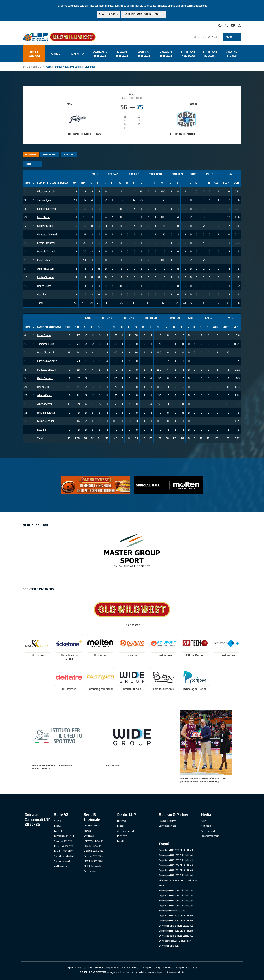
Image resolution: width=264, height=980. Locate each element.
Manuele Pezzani (46, 251)
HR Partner (132, 655)
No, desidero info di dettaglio (143, 14)
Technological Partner (101, 689)
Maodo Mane (44, 260)
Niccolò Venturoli (46, 421)
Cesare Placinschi (46, 243)
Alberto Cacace (45, 395)
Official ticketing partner (69, 657)
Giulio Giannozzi (45, 378)
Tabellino (69, 154)
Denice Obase (44, 286)
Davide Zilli (43, 387)
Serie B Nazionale (32, 67)
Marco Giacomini (45, 352)
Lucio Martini (44, 217)
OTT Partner (69, 689)
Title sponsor (132, 625)
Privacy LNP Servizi (150, 968)
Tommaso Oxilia (46, 344)
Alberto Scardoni (46, 269)
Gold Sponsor (38, 655)
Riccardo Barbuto (46, 413)
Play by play (50, 154)
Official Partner (163, 655)
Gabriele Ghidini (45, 226)
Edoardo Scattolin (46, 191)
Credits (194, 968)
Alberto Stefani (45, 404)
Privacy (136, 968)
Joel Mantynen (45, 200)
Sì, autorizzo (107, 14)
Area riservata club (207, 37)
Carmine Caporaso (46, 209)
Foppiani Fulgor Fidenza (84, 134)
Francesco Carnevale (48, 234)
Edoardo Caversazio (47, 361)
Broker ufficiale (132, 689)
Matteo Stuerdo (45, 277)
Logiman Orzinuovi (184, 134)
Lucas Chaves (44, 335)
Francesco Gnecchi (46, 370)
